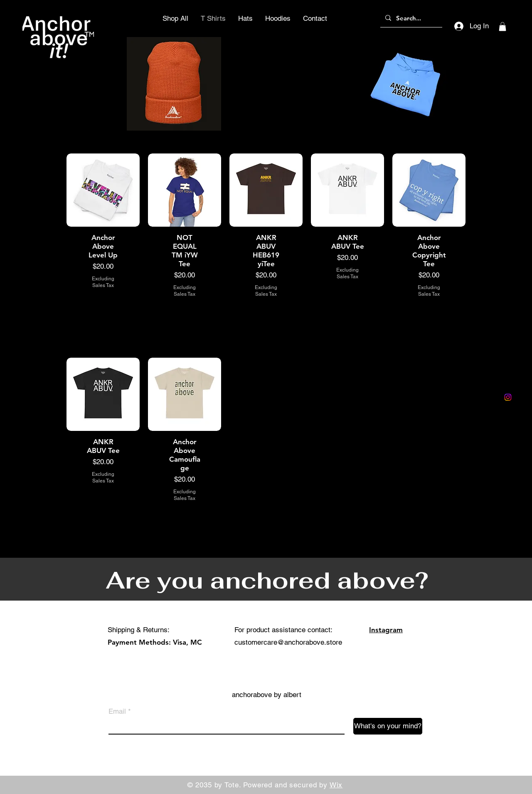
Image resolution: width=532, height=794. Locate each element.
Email (117, 711)
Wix (336, 785)
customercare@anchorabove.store (288, 642)
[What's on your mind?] (388, 726)
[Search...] (410, 18)
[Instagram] (508, 397)
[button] (502, 27)
